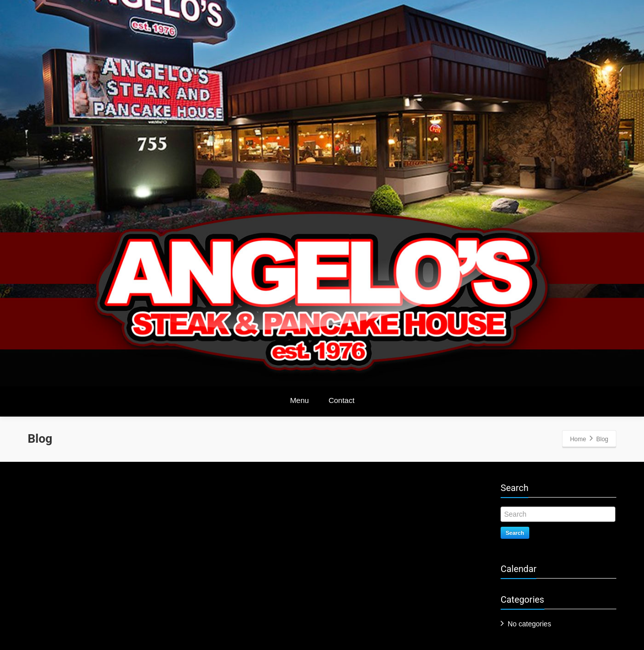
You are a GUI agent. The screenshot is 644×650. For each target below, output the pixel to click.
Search (515, 533)
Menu (299, 400)
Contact (342, 400)
